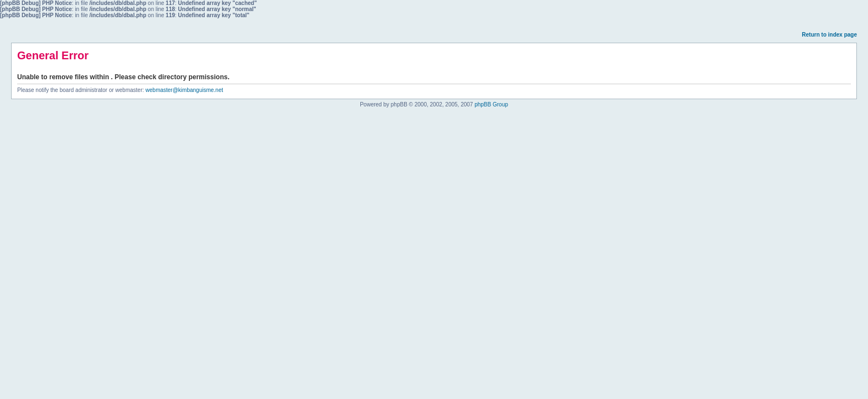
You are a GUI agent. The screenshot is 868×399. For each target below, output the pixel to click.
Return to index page (830, 35)
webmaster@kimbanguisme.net (184, 90)
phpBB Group (491, 104)
